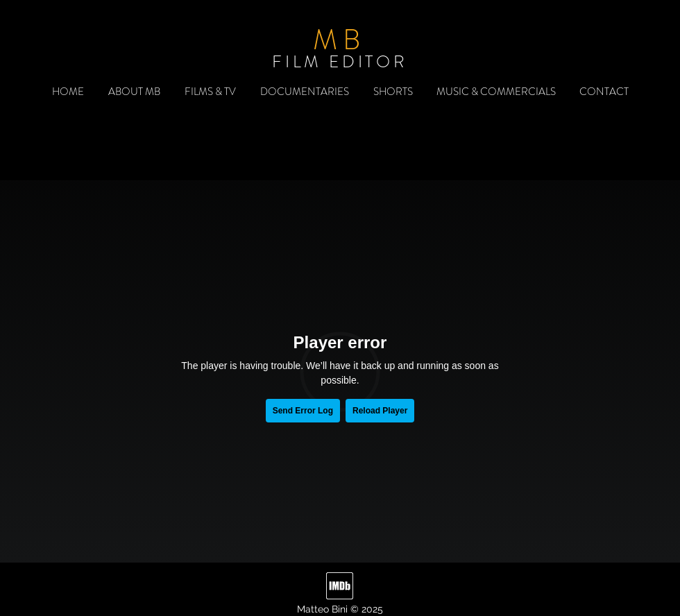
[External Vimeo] (340, 371)
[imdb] (340, 586)
